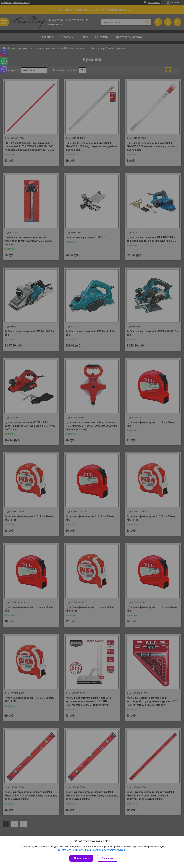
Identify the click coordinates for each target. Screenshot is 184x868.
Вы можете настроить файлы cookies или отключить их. (91, 850)
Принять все (81, 858)
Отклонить (108, 858)
